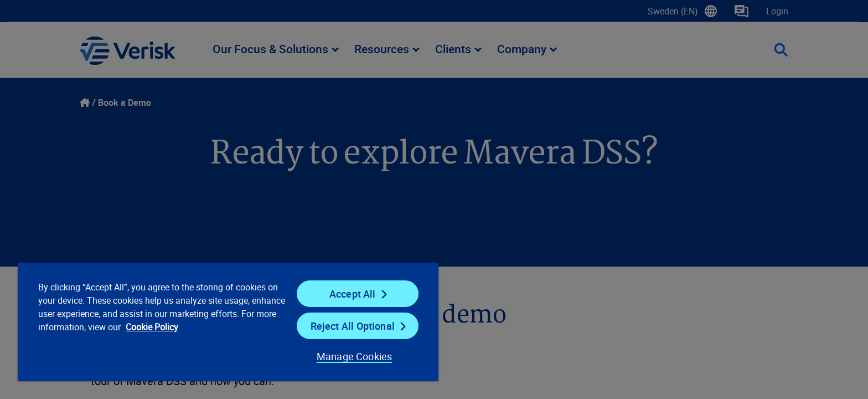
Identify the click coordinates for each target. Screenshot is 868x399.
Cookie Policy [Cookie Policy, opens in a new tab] (152, 327)
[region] (228, 321)
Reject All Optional (353, 326)
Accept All (353, 294)
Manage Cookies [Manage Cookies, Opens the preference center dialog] (355, 356)
